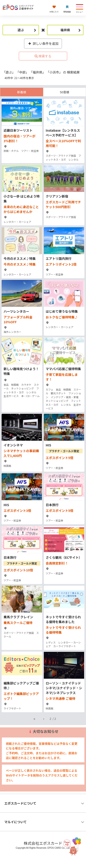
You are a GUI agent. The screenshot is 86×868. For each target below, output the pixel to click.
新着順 (22, 92)
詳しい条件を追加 (43, 43)
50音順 (64, 92)
